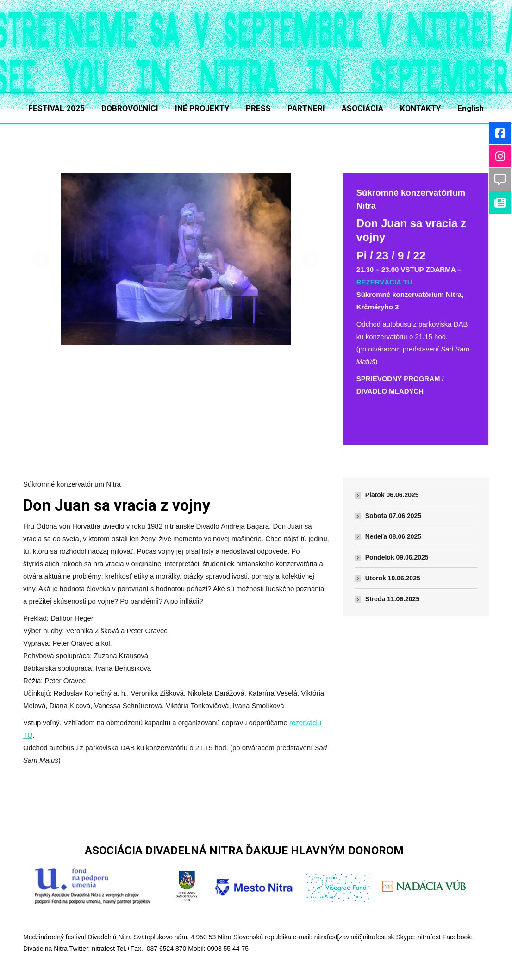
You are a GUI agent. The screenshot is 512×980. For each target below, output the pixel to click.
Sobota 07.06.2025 (393, 516)
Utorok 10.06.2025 (393, 578)
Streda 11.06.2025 (393, 599)
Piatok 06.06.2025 (392, 495)
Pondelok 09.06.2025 (397, 557)
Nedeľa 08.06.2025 (393, 536)
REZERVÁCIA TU (384, 282)
